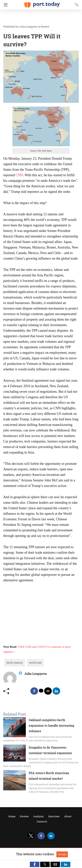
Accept (62, 854)
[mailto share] (48, 691)
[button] (35, 864)
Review (45, 27)
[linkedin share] (56, 691)
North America (15, 663)
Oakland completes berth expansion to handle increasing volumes (51, 725)
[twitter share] (41, 691)
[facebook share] (34, 691)
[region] (40, 17)
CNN (19, 175)
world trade (35, 663)
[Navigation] (5, 5)
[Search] (76, 5)
